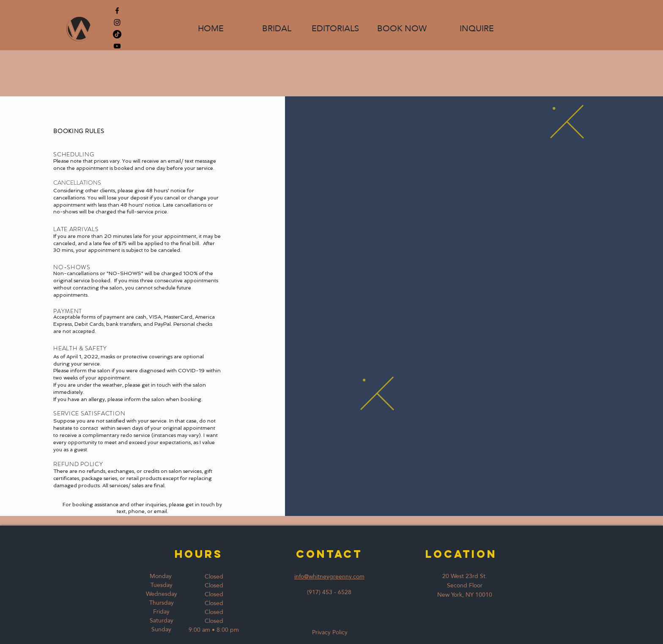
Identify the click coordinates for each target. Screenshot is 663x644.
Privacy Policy (328, 632)
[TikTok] (117, 34)
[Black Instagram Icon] (117, 22)
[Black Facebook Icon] (117, 11)
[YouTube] (117, 46)
